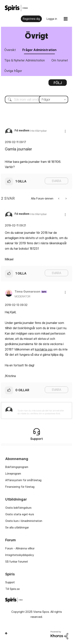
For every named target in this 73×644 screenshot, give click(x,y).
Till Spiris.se (12, 589)
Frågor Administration (39, 50)
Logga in (52, 19)
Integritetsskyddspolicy (20, 555)
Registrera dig (31, 19)
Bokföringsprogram (17, 467)
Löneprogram (13, 474)
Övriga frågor (13, 71)
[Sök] (36, 99)
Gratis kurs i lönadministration (24, 521)
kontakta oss (44, 349)
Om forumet (60, 60)
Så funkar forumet (17, 562)
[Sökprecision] (54, 99)
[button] (65, 131)
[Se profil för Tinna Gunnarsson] (27, 291)
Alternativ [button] (58, 84)
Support (10, 582)
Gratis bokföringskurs (18, 508)
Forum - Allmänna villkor (20, 548)
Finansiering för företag (20, 487)
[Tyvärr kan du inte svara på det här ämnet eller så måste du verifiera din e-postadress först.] (42, 410)
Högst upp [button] (6, 633)
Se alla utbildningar (17, 527)
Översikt (10, 50)
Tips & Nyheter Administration (25, 60)
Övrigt (36, 36)
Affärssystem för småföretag (23, 480)
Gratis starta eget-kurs (20, 514)
